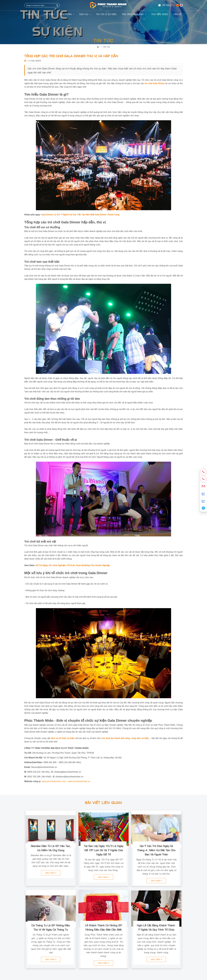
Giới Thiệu (49, 14)
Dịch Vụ (85, 14)
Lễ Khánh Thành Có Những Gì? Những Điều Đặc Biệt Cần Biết (103, 927)
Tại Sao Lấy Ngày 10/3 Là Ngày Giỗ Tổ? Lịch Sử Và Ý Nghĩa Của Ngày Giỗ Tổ (104, 850)
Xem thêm (51, 873)
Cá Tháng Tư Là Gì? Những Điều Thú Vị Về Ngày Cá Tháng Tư (51, 927)
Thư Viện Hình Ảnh (134, 14)
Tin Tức (107, 47)
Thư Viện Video (160, 14)
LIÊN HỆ (177, 14)
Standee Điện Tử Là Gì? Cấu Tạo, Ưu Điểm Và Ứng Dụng (51, 848)
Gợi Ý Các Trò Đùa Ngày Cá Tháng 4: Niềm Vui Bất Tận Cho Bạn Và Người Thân (156, 850)
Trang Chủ (32, 14)
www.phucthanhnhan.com (54, 781)
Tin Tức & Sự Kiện (106, 14)
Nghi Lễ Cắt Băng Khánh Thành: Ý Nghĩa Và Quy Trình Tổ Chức (156, 927)
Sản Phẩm (67, 14)
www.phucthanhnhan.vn (79, 781)
